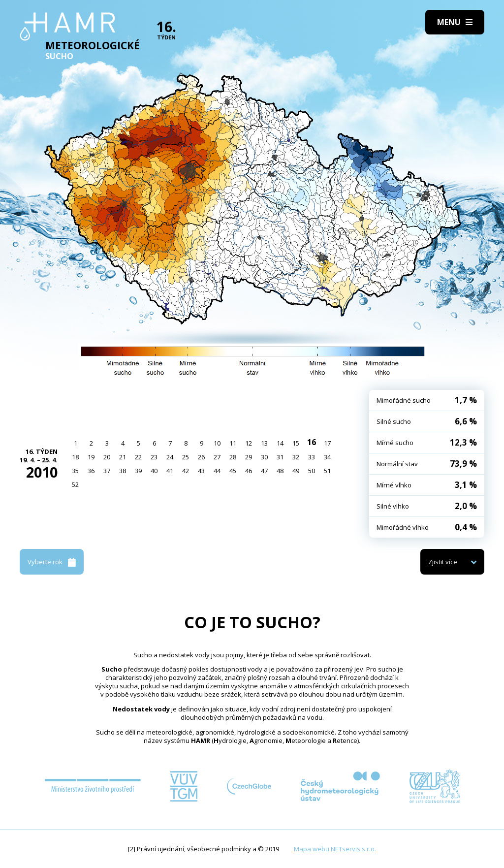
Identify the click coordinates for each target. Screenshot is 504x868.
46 (249, 471)
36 (91, 471)
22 (138, 457)
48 (280, 471)
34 (327, 457)
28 (233, 457)
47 (264, 471)
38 (123, 471)
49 (296, 471)
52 (75, 484)
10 (217, 443)
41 (170, 471)
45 (233, 471)
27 (217, 457)
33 (312, 457)
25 (186, 457)
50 (312, 471)
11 (233, 443)
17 (327, 443)
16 (312, 442)
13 (264, 443)
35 (75, 471)
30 (264, 457)
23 (154, 457)
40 (154, 471)
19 (91, 457)
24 (170, 457)
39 (138, 471)
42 (186, 471)
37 (107, 471)
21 (123, 457)
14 (280, 443)
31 (280, 457)
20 (107, 457)
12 (249, 443)
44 (217, 471)
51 (327, 471)
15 (296, 443)
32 (296, 457)
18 (75, 457)
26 (201, 457)
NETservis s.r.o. (353, 849)
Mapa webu (312, 849)
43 (201, 471)
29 (249, 457)
